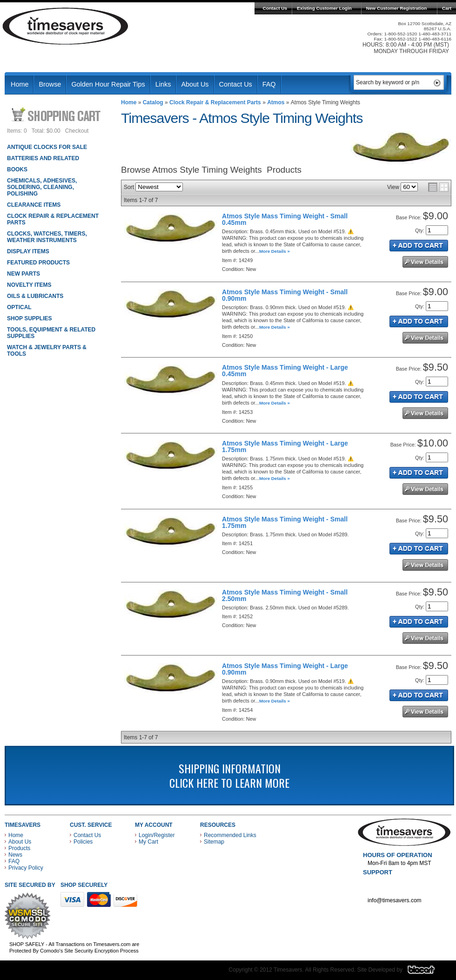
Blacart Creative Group (427, 972)
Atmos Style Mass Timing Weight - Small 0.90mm (285, 295)
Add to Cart (419, 246)
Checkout (77, 131)
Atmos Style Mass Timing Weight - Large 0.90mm (285, 669)
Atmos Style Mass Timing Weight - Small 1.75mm (285, 522)
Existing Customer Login (324, 8)
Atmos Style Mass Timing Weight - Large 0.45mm (285, 371)
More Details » (275, 251)
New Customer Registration (397, 8)
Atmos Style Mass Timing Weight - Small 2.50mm (285, 595)
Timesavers (66, 26)
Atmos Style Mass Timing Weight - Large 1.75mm (285, 446)
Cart (447, 8)
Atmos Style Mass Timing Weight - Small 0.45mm (285, 219)
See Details (425, 262)
